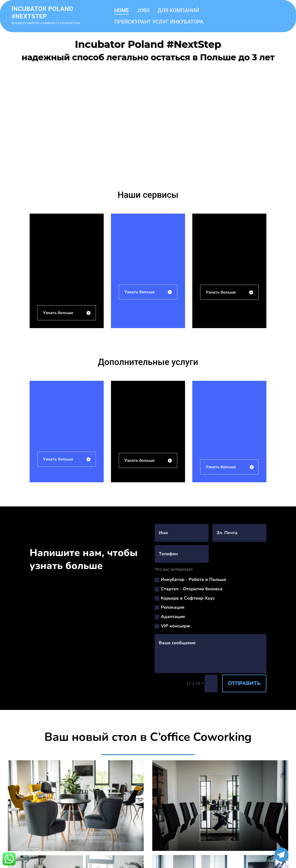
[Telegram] (281, 855)
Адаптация (170, 617)
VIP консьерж (172, 626)
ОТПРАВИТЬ (244, 683)
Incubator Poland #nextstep (42, 13)
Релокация (170, 607)
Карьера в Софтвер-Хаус (185, 598)
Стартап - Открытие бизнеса (189, 589)
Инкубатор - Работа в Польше (190, 579)
